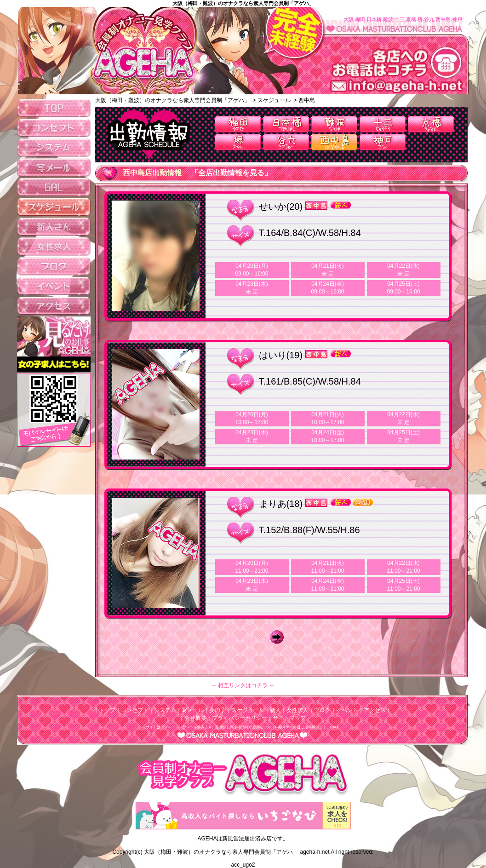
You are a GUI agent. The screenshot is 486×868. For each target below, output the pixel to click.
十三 (383, 124)
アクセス (375, 710)
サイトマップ (289, 718)
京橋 (431, 124)
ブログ (322, 710)
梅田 (238, 124)
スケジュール (248, 710)
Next (279, 637)
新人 (275, 710)
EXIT (334, 727)
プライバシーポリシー (240, 718)
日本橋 (286, 124)
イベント (347, 710)
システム (165, 710)
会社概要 (195, 718)
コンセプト (135, 710)
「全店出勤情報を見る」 (231, 173)
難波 (334, 124)
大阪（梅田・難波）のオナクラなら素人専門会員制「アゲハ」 (243, 3)
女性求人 (297, 710)
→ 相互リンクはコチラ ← (243, 685)
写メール (193, 710)
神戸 (383, 142)
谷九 (286, 142)
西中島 (334, 142)
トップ (107, 710)
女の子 (217, 710)
